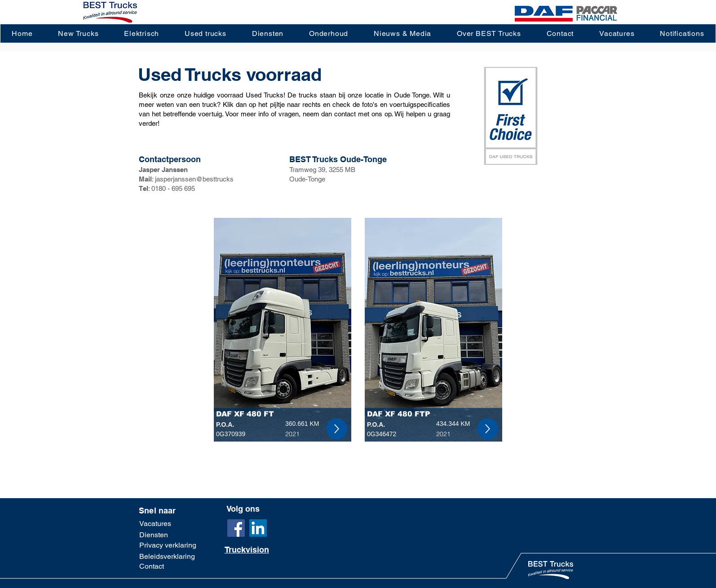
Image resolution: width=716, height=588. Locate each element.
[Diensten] (168, 535)
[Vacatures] (163, 524)
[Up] (337, 429)
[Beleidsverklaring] (167, 556)
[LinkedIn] (258, 528)
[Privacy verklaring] (168, 546)
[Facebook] (236, 528)
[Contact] (168, 566)
